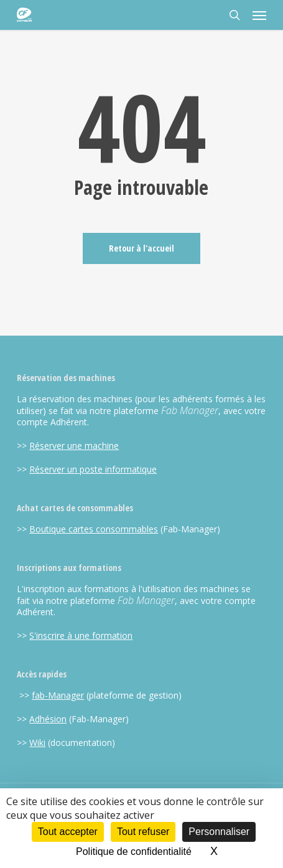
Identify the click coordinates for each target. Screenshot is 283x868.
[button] (259, 15)
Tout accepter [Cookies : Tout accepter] (68, 832)
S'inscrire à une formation (81, 635)
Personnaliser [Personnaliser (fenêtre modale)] (219, 832)
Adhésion (48, 719)
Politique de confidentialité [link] (134, 851)
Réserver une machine (74, 446)
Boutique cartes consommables (94, 529)
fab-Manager (58, 695)
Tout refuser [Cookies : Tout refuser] (143, 832)
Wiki (37, 743)
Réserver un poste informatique (93, 469)
